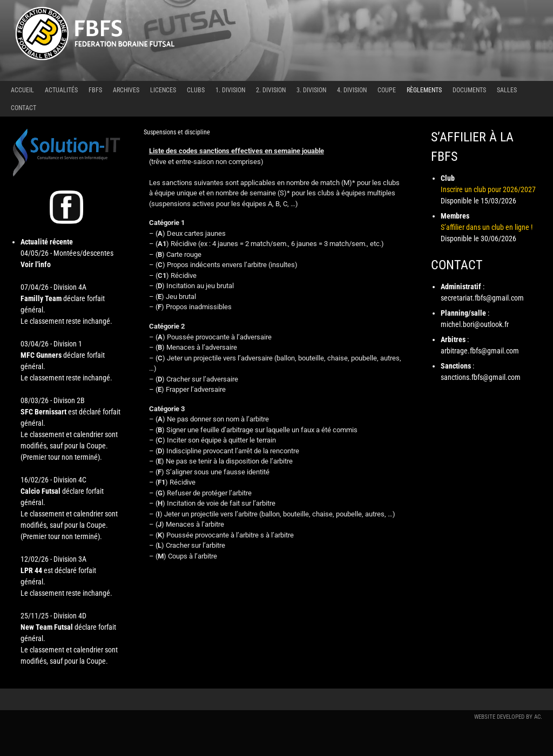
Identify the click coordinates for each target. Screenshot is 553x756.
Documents (469, 90)
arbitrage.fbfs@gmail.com (480, 351)
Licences (163, 90)
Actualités (61, 90)
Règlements (424, 90)
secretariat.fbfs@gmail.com (482, 298)
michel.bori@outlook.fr (475, 324)
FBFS (95, 90)
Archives (126, 90)
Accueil (22, 90)
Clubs (196, 90)
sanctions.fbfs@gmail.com (481, 377)
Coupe (387, 90)
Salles (507, 90)
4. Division (352, 90)
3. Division (311, 90)
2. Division (271, 90)
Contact (23, 108)
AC (537, 717)
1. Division (230, 90)
